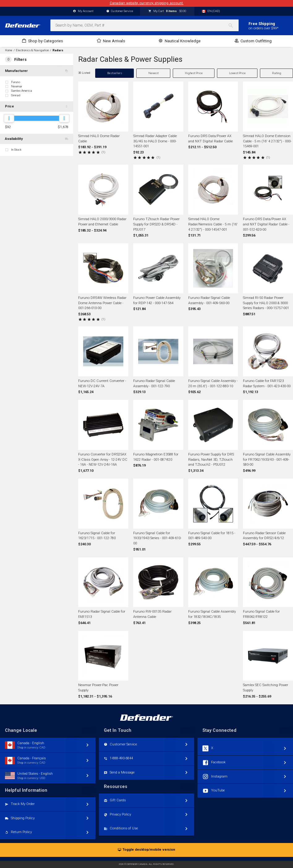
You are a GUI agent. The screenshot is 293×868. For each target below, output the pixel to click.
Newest (153, 73)
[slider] (9, 118)
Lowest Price (237, 73)
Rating (277, 73)
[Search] (233, 25)
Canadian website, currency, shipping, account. (147, 3)
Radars (58, 50)
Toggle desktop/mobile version (146, 850)
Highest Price (194, 73)
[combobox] (144, 25)
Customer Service (120, 11)
